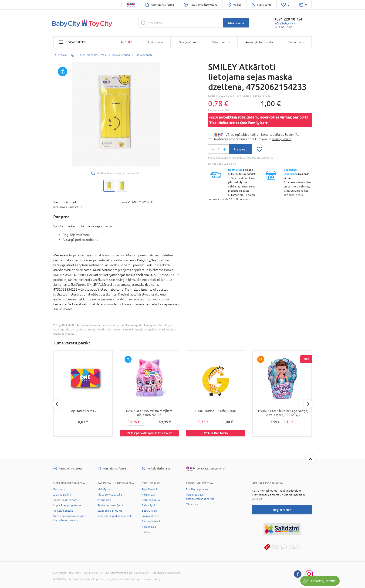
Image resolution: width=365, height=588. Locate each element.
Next (308, 404)
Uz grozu (241, 149)
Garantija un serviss (65, 500)
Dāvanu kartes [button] (221, 42)
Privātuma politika (197, 489)
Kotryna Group (151, 500)
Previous (57, 404)
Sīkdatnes (192, 504)
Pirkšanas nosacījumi (110, 505)
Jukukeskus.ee (151, 516)
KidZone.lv (148, 495)
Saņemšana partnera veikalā (115, 516)
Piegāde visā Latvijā (110, 495)
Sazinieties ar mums (110, 511)
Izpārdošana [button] (155, 42)
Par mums (59, 489)
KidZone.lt (148, 532)
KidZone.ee (149, 527)
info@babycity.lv (285, 24)
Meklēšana (236, 23)
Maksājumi (104, 489)
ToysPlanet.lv (150, 489)
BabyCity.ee (149, 511)
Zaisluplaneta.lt (151, 521)
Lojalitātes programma (67, 505)
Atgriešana (104, 500)
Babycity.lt (149, 505)
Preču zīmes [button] (296, 42)
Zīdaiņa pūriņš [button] (187, 42)
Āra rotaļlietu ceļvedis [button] (259, 42)
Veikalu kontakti (63, 511)
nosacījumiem (282, 139)
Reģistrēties (282, 510)
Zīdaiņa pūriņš (62, 495)
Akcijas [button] (126, 42)
